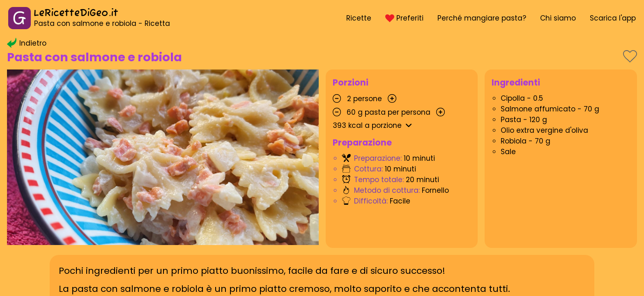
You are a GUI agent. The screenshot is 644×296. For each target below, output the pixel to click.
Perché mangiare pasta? (482, 18)
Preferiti (404, 18)
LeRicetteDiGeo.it (76, 13)
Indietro (27, 43)
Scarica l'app (613, 18)
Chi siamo (558, 18)
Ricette (359, 18)
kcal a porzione (374, 125)
